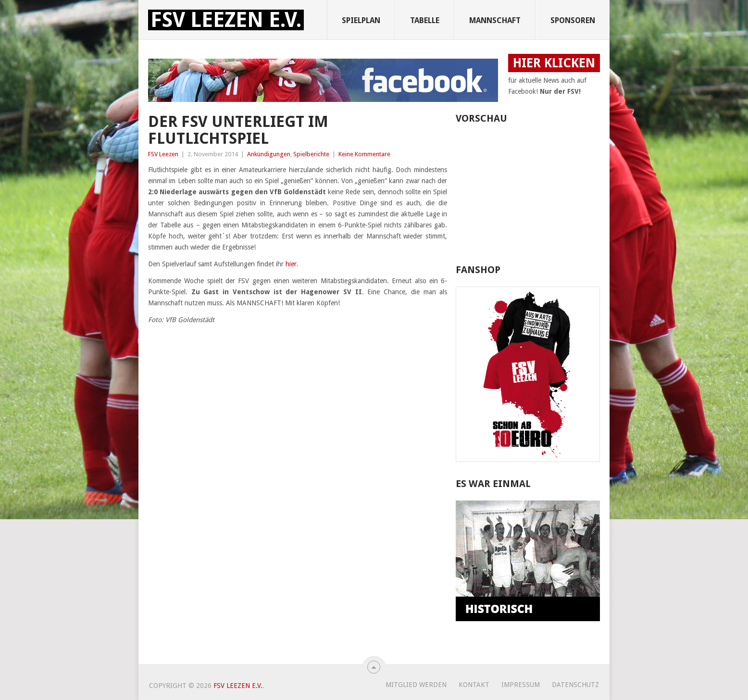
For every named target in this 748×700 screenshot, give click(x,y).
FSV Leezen (163, 154)
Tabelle (425, 20)
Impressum (521, 685)
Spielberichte (311, 154)
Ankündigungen (269, 154)
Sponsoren (573, 20)
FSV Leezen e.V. (226, 20)
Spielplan (361, 20)
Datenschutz (575, 685)
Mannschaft (495, 20)
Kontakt (474, 685)
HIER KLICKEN (554, 63)
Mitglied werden (416, 685)
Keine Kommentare (364, 154)
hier (291, 264)
